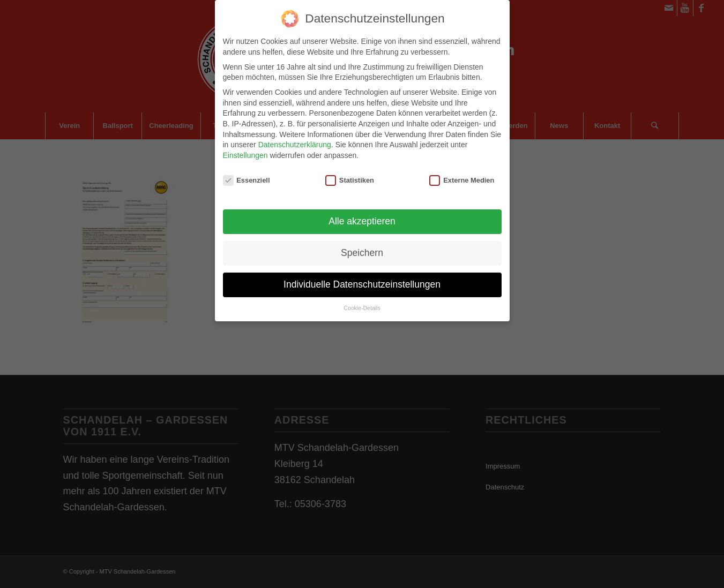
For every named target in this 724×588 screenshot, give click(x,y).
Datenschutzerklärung (295, 138)
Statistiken (350, 174)
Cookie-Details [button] (362, 301)
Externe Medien (462, 174)
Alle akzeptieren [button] (362, 215)
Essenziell (247, 174)
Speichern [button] (362, 246)
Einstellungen (245, 149)
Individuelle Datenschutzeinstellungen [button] (362, 278)
